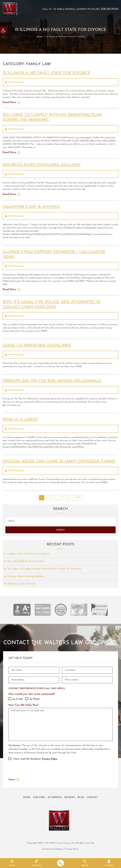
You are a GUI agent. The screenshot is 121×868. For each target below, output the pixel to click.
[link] (3, 30)
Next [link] (77, 497)
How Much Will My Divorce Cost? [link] (26, 561)
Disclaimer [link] (47, 850)
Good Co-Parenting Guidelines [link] (38, 345)
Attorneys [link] (55, 797)
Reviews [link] (70, 797)
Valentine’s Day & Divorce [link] (32, 207)
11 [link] (67, 497)
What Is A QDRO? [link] (21, 419)
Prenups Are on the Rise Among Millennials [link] (53, 380)
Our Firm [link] (39, 797)
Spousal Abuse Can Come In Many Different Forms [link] (60, 461)
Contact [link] (92, 797)
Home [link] (40, 37)
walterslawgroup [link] (16, 82)
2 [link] (50, 497)
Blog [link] (81, 797)
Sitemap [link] (59, 850)
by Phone (35, 699)
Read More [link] (10, 102)
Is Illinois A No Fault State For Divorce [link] (48, 73)
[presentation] (29, 768)
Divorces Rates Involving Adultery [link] (43, 165)
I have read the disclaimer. (35, 759)
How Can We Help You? (23, 705)
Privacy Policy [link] (50, 759)
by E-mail (18, 699)
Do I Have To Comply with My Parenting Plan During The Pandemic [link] (45, 568)
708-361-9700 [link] (110, 9)
